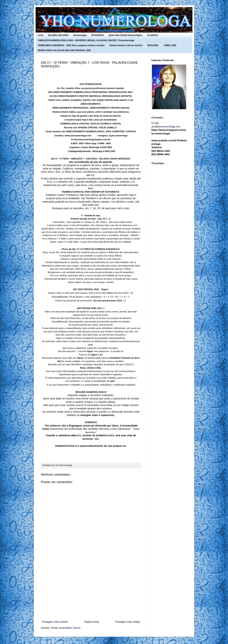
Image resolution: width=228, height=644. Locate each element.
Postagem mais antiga (127, 622)
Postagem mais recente (55, 622)
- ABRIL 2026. (170, 45)
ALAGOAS (152, 35)
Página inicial (92, 622)
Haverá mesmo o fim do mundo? (126, 45)
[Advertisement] (91, 590)
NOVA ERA (153, 45)
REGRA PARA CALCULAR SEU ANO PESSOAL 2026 (64, 50)
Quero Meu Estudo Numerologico (126, 35)
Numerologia (80, 35)
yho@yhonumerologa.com (166, 127)
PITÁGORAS (98, 35)
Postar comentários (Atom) (65, 628)
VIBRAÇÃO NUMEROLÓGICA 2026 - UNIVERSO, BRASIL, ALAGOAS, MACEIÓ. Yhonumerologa (86, 40)
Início (41, 35)
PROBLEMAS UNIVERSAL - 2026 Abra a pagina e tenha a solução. (71, 45)
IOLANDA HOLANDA (58, 35)
